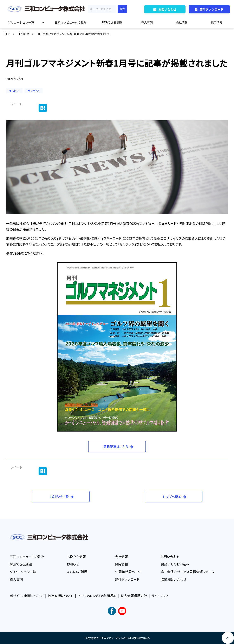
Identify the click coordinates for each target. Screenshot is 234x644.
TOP (7, 34)
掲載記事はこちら (116, 447)
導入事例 (147, 22)
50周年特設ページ (128, 572)
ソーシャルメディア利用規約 (97, 596)
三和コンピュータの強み (71, 22)
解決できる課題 (112, 22)
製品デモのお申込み (175, 564)
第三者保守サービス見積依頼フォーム (187, 572)
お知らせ (24, 34)
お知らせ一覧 (59, 497)
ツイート (16, 104)
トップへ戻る (172, 497)
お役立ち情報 (76, 557)
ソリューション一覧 (21, 22)
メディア (34, 90)
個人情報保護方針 (134, 596)
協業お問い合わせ (173, 579)
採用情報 (217, 22)
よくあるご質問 (77, 572)
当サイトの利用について (27, 596)
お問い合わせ (167, 9)
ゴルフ (14, 90)
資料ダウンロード (211, 9)
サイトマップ (160, 596)
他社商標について (60, 596)
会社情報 (182, 22)
